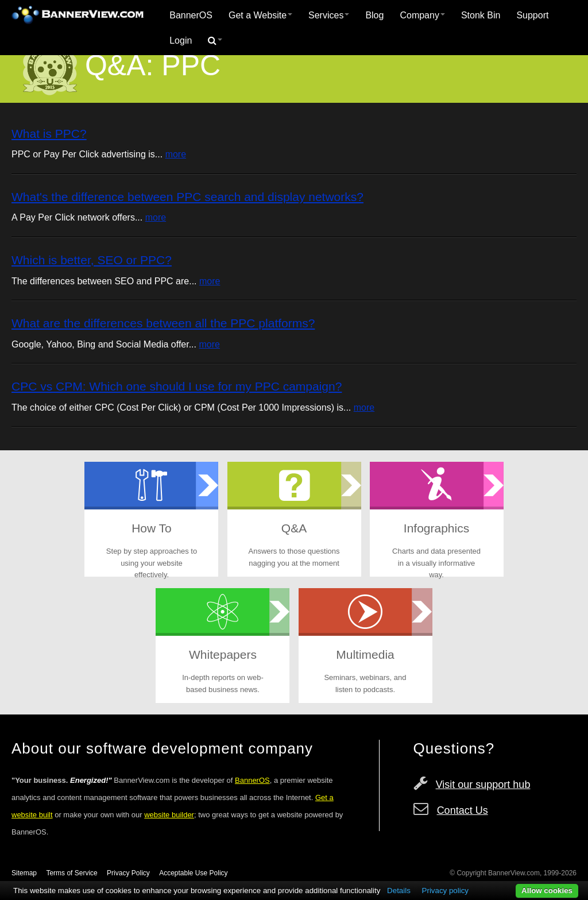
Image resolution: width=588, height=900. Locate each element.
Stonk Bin (481, 15)
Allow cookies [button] (547, 891)
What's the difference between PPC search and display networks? (187, 197)
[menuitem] (191, 16)
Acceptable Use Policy (193, 873)
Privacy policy (445, 891)
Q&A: (119, 65)
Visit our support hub (483, 785)
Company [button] (422, 15)
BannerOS (191, 15)
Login (181, 40)
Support (532, 15)
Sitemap (24, 873)
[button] (215, 41)
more (176, 154)
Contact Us (463, 810)
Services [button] (329, 15)
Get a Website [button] (260, 15)
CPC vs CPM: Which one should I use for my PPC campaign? (177, 386)
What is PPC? (49, 134)
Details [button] (399, 891)
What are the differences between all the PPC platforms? (163, 323)
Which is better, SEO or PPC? (92, 260)
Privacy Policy (128, 873)
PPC (191, 65)
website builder (169, 815)
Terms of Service (71, 873)
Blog (374, 15)
